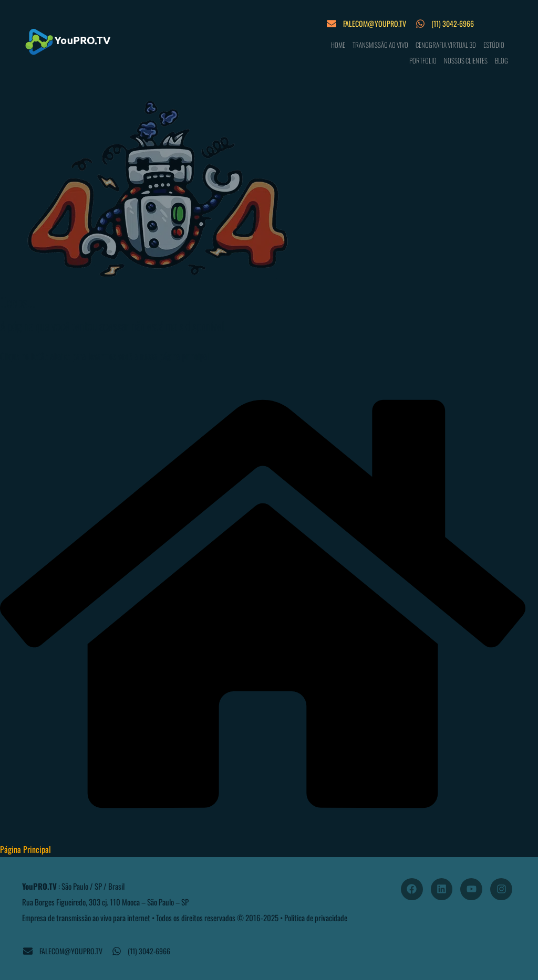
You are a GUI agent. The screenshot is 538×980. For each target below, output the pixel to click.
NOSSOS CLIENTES (466, 60)
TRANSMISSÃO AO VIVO (380, 45)
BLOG (501, 60)
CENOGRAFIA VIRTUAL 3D (446, 45)
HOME (338, 45)
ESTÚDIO (494, 45)
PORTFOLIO (423, 60)
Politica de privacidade (316, 918)
